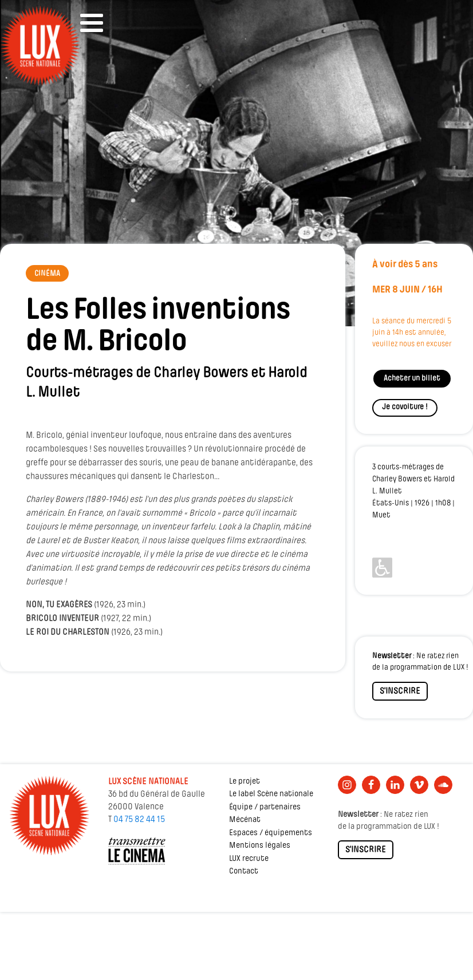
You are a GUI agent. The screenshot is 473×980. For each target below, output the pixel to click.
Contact (244, 872)
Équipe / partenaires (265, 807)
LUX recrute (249, 859)
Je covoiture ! (405, 407)
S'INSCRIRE (400, 691)
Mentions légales (260, 846)
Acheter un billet (412, 379)
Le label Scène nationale (271, 794)
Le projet (245, 782)
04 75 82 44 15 (139, 820)
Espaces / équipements (271, 833)
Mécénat (245, 820)
